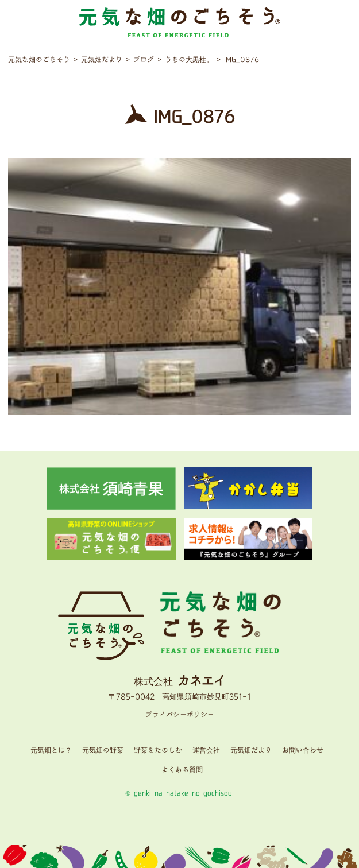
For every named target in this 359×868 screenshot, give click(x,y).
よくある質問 (182, 770)
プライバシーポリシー (180, 715)
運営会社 (206, 751)
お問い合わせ (303, 751)
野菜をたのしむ (158, 751)
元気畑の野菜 (103, 751)
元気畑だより (251, 751)
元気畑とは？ (51, 751)
